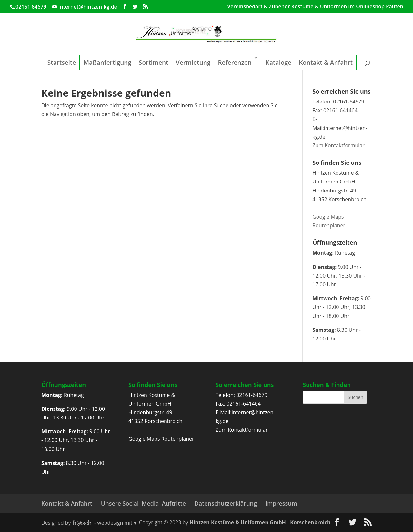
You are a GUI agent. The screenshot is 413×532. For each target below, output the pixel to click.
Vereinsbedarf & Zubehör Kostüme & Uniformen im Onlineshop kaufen (315, 7)
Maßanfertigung (107, 63)
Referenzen (235, 63)
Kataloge (278, 63)
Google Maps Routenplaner (161, 439)
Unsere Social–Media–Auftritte (143, 503)
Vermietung (193, 63)
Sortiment (154, 63)
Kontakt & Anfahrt (326, 63)
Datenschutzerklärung (226, 503)
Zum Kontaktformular (338, 145)
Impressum (281, 503)
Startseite (62, 63)
